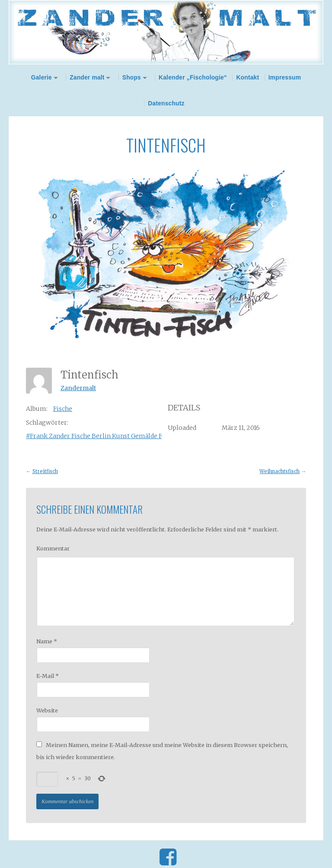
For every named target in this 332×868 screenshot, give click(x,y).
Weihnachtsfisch (279, 471)
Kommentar (53, 548)
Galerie (41, 77)
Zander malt (87, 77)
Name (47, 641)
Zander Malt (166, 32)
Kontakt (247, 77)
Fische (63, 409)
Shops (132, 77)
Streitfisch (45, 471)
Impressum (285, 77)
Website (47, 710)
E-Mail (48, 676)
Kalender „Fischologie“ (193, 77)
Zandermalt (78, 388)
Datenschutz (166, 103)
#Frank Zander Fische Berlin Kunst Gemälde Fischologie (110, 436)
